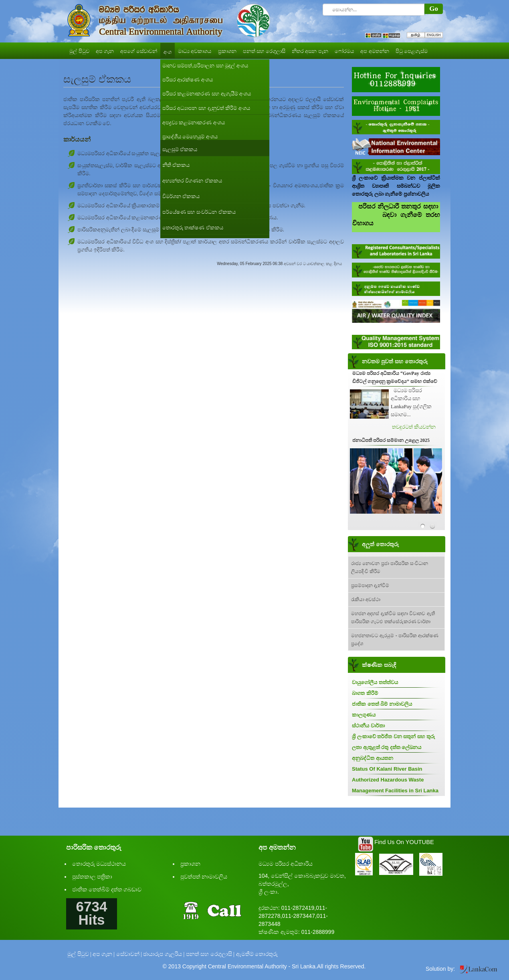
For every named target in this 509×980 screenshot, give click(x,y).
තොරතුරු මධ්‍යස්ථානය (99, 864)
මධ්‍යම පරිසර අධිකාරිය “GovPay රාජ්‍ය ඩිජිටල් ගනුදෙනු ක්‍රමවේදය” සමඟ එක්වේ (395, 377)
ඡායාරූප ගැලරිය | (164, 954)
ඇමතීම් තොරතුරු (257, 954)
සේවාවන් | (129, 954)
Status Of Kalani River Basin (387, 769)
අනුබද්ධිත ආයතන (373, 758)
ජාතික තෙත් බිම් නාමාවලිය (382, 704)
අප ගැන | (104, 954)
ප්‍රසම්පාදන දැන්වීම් (370, 585)
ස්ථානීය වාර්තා (368, 726)
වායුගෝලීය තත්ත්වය (375, 682)
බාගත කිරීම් (365, 693)
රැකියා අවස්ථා (366, 599)
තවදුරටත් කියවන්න (414, 427)
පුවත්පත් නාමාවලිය (204, 877)
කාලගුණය (364, 715)
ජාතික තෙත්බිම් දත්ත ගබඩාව (107, 890)
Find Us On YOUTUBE (404, 842)
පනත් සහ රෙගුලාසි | (210, 954)
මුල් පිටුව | (79, 954)
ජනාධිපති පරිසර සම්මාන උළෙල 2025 (391, 440)
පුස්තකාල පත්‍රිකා (92, 877)
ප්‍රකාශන (190, 864)
